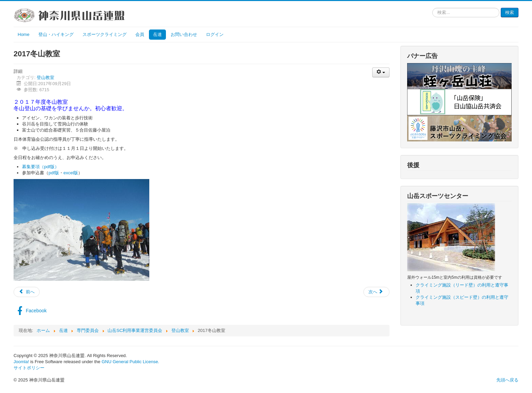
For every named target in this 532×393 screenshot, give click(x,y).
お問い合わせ (184, 34)
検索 (510, 12)
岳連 (157, 34)
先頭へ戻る (507, 380)
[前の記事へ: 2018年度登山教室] (27, 292)
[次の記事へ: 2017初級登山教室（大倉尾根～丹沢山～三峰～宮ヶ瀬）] (376, 292)
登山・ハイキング (56, 34)
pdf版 (54, 173)
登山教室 (45, 77)
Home (24, 34)
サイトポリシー (29, 368)
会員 (140, 34)
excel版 (71, 173)
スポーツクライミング (104, 34)
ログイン (215, 34)
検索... (432, 8)
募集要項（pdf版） (41, 167)
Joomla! (21, 362)
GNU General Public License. (130, 362)
